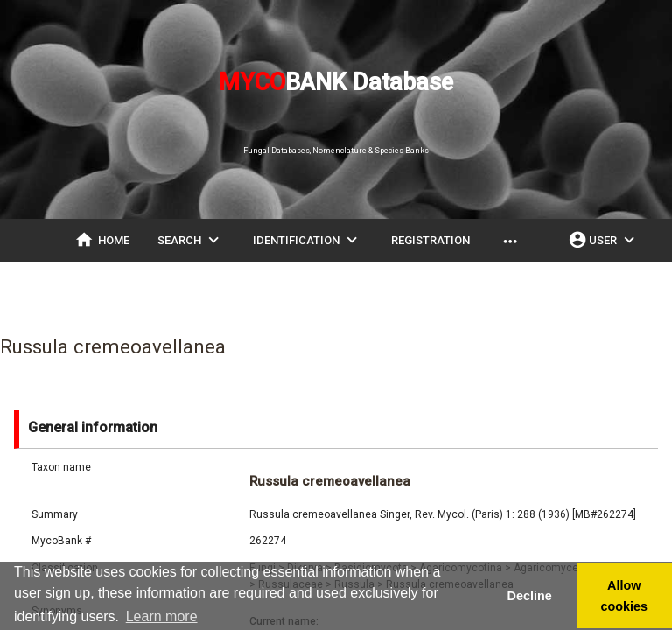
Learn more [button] (162, 616)
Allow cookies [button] (625, 596)
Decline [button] (529, 596)
